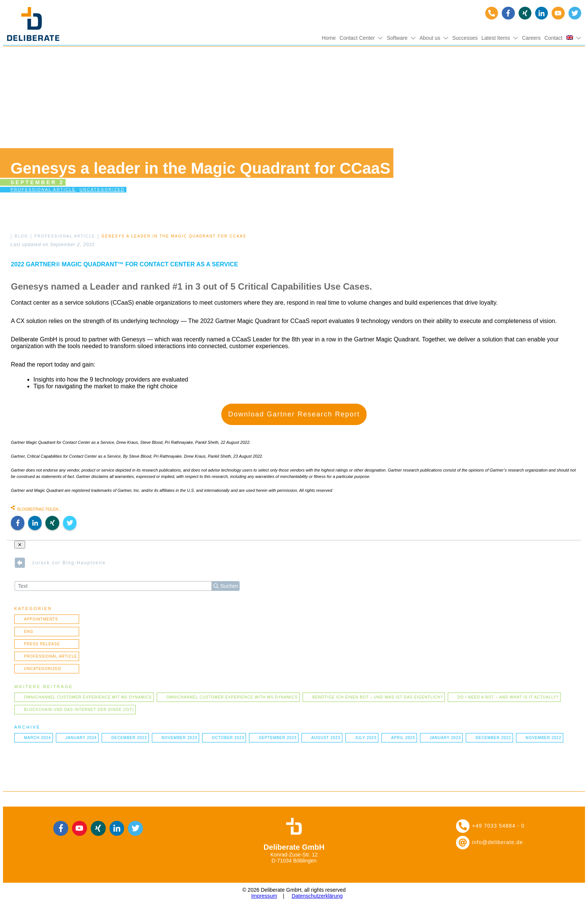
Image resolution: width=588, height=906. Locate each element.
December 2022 (493, 738)
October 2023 (228, 738)
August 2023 (326, 738)
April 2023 (403, 738)
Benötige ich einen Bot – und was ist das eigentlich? (378, 697)
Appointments (41, 619)
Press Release (42, 644)
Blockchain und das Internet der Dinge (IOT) (79, 710)
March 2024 (37, 738)
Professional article (43, 189)
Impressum (264, 896)
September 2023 (278, 738)
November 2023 (179, 738)
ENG (29, 632)
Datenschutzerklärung (317, 896)
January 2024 (81, 738)
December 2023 (129, 738)
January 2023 (445, 738)
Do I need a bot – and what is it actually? (508, 697)
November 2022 (544, 738)
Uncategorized (102, 189)
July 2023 (366, 738)
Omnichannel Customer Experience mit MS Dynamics (88, 697)
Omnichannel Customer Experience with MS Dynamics (232, 697)
